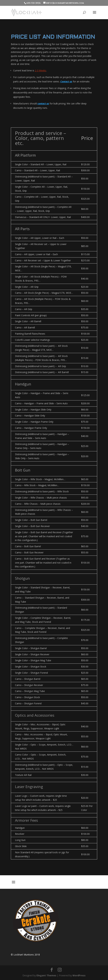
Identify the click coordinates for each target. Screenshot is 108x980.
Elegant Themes (46, 975)
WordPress (79, 975)
